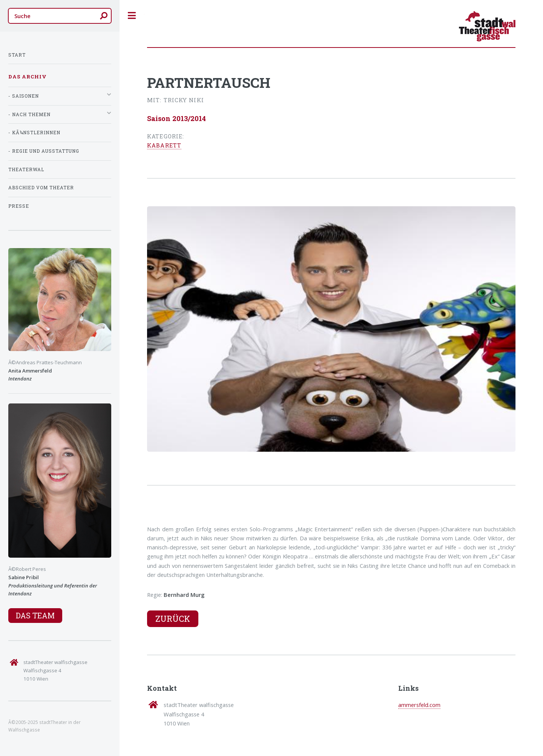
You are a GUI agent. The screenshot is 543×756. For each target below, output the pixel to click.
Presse (19, 206)
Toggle (132, 16)
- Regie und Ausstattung (44, 151)
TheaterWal (26, 169)
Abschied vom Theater (41, 188)
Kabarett (164, 145)
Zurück (173, 619)
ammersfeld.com (419, 705)
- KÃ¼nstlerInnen (34, 133)
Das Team (35, 615)
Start (17, 55)
